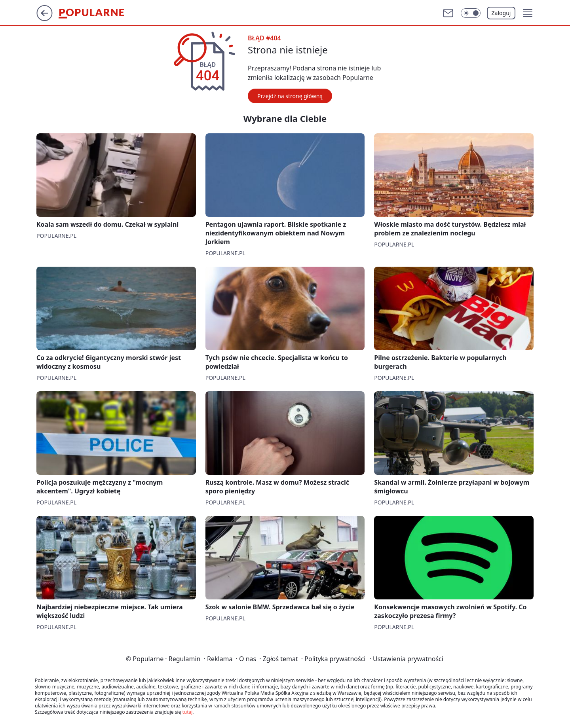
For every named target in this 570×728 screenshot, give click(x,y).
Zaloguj (501, 13)
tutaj (187, 712)
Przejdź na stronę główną (290, 96)
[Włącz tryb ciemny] (471, 13)
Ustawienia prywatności (407, 659)
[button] (528, 13)
